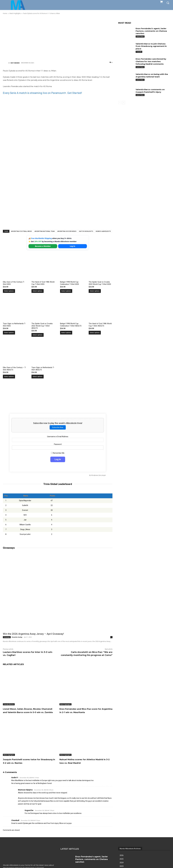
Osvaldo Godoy (17, 637)
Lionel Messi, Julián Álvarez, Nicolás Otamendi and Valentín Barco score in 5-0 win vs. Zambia (28, 712)
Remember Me (58, 453)
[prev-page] (120, 103)
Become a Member (43, 246)
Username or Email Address (58, 437)
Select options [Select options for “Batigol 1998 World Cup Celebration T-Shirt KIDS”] (66, 291)
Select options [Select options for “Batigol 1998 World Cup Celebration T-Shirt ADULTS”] (66, 333)
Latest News (140, 36)
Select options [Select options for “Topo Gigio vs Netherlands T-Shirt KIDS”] (9, 333)
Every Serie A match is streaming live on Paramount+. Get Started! (42, 93)
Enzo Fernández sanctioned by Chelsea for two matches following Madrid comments (152, 61)
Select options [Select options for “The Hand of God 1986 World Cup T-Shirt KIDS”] (38, 291)
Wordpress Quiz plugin (98, 475)
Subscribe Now (58, 427)
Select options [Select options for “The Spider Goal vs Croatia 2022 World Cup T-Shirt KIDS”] (95, 291)
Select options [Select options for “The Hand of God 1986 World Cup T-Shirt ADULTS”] (95, 333)
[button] (168, 3)
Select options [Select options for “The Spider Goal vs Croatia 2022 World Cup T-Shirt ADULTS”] (38, 335)
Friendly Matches (9, 704)
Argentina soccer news (67, 231)
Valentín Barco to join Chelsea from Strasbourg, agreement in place (152, 46)
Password (58, 444)
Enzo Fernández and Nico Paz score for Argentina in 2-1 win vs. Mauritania (85, 712)
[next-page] (124, 103)
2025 (122, 862)
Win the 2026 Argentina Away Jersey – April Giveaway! (33, 634)
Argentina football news (21, 231)
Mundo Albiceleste (103, 231)
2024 (122, 866)
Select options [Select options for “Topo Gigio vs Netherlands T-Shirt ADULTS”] (38, 377)
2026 (122, 859)
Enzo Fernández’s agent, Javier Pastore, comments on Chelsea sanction (152, 31)
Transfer (139, 52)
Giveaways (7, 637)
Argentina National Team (45, 231)
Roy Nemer (15, 63)
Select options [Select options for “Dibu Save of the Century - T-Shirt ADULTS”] (9, 377)
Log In (72, 246)
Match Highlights (86, 231)
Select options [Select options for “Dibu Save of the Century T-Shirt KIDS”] (9, 291)
